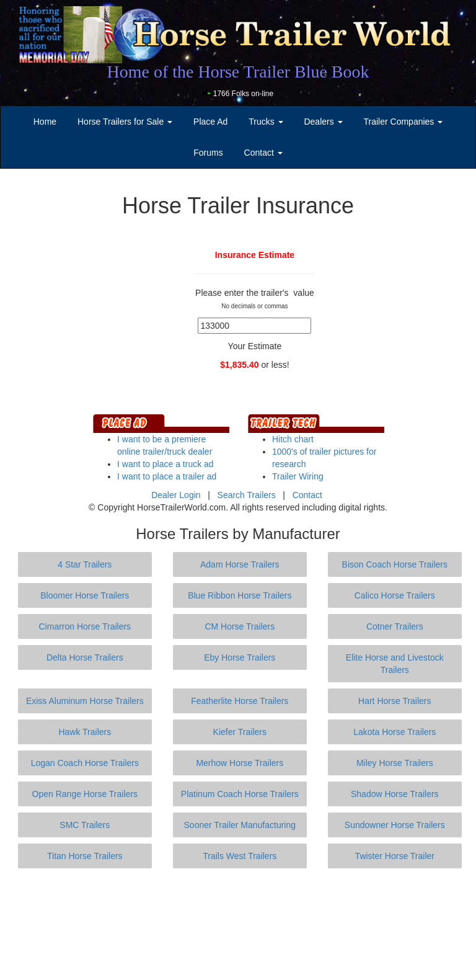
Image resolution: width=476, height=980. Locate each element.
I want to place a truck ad (165, 464)
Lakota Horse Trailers (394, 732)
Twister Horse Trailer (395, 856)
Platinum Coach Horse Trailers (240, 794)
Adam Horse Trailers (240, 564)
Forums (208, 153)
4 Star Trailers (85, 564)
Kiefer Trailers (240, 732)
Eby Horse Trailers (240, 657)
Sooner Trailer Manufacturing (240, 825)
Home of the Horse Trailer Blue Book (238, 72)
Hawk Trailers (85, 732)
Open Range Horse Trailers (85, 794)
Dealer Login (176, 495)
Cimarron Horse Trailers (85, 626)
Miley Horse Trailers (395, 763)
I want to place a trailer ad (167, 476)
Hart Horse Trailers (394, 701)
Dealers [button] (323, 122)
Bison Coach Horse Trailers (395, 564)
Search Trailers (247, 495)
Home (45, 122)
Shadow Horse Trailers (395, 794)
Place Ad (210, 122)
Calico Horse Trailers (395, 595)
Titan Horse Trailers (85, 856)
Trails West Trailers (240, 856)
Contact (307, 495)
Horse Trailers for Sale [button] (125, 122)
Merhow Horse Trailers (240, 763)
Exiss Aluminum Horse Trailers (85, 701)
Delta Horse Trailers (85, 657)
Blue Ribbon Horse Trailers (240, 595)
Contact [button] (263, 153)
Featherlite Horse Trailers (240, 701)
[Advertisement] (240, 924)
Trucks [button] (266, 122)
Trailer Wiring (298, 476)
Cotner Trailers (395, 626)
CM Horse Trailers (240, 626)
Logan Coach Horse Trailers (85, 763)
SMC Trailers (85, 825)
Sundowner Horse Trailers (395, 825)
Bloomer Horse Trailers (85, 595)
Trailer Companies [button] (403, 122)
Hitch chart (293, 439)
